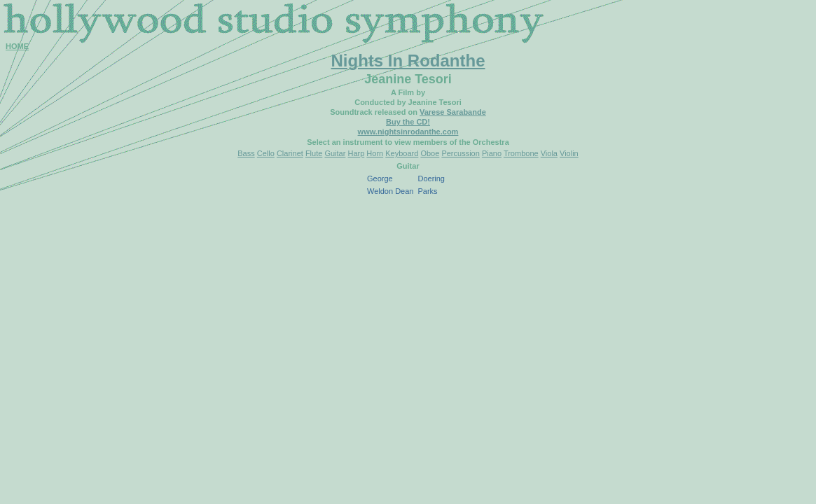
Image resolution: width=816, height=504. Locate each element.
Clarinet (290, 153)
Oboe (430, 153)
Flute (314, 153)
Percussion (460, 153)
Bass (246, 153)
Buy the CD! (408, 122)
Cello (266, 153)
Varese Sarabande (453, 112)
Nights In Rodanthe (408, 61)
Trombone (521, 153)
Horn (375, 153)
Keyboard (402, 153)
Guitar (335, 153)
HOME (17, 46)
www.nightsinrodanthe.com (408, 132)
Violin (569, 153)
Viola (549, 153)
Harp (356, 153)
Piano (492, 153)
